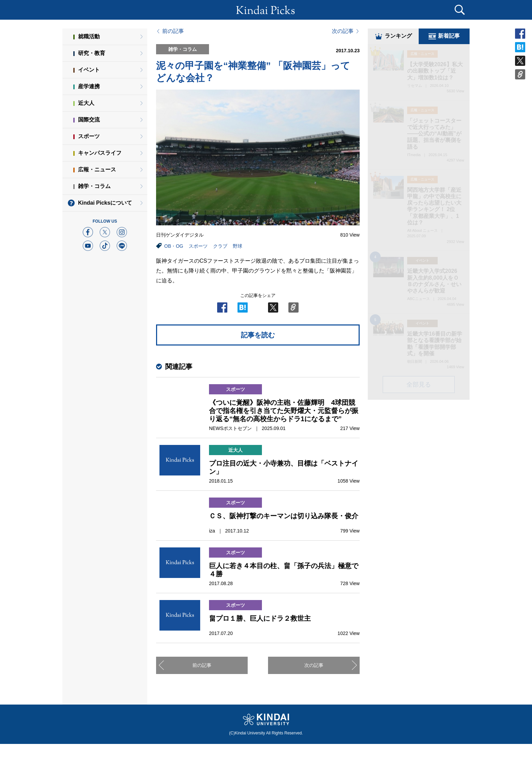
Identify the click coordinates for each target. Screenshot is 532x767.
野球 (237, 246)
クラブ (220, 246)
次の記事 (343, 31)
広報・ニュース (97, 170)
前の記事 (173, 31)
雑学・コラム (94, 186)
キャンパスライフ (100, 153)
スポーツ (198, 246)
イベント (89, 70)
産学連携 (89, 86)
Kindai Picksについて (105, 203)
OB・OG (174, 246)
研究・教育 (92, 53)
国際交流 (89, 120)
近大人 (86, 103)
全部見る (419, 385)
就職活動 (89, 36)
